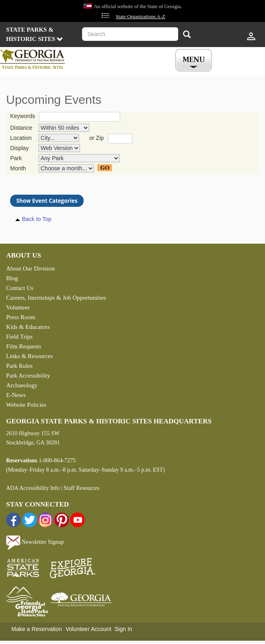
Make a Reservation (37, 629)
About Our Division (30, 268)
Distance (21, 128)
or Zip (97, 138)
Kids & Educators (28, 327)
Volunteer (18, 307)
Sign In (123, 629)
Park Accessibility (28, 376)
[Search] (187, 35)
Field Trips (19, 337)
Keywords (23, 116)
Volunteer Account (88, 629)
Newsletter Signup (35, 542)
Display (19, 148)
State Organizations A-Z (140, 17)
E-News (16, 395)
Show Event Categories (47, 201)
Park (16, 158)
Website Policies (26, 405)
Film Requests (24, 346)
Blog (12, 278)
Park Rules (19, 366)
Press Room (21, 317)
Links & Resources (29, 356)
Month (18, 168)
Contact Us (20, 288)
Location (21, 138)
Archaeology (22, 385)
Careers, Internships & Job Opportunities (56, 298)
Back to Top (37, 219)
